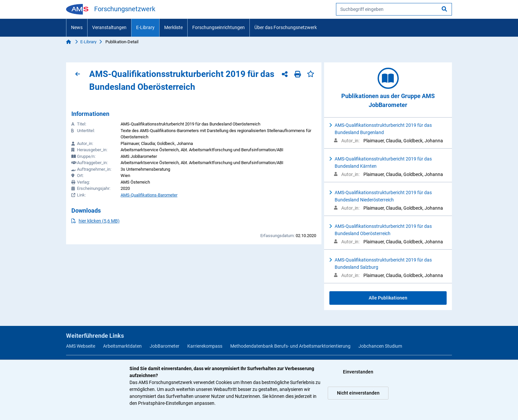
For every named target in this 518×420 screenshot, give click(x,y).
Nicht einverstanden (358, 393)
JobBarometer (165, 346)
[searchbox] (394, 9)
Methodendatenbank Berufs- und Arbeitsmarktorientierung (290, 346)
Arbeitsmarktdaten (122, 346)
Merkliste (173, 27)
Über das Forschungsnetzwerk (286, 27)
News (77, 27)
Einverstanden (358, 372)
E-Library (145, 27)
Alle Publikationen (388, 298)
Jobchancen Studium (380, 346)
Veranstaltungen (109, 27)
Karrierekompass (205, 346)
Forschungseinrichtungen (219, 27)
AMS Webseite (81, 346)
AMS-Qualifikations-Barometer (149, 195)
